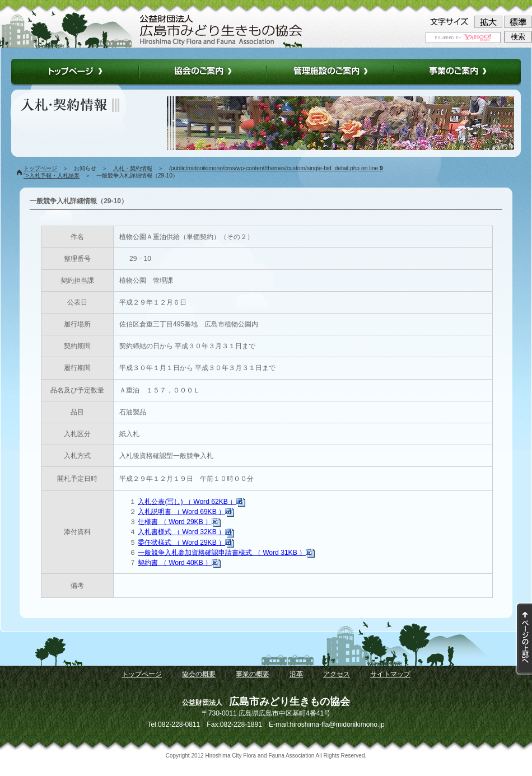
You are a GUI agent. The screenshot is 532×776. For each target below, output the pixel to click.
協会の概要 (199, 674)
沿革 (296, 674)
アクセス (337, 674)
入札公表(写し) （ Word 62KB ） (192, 502)
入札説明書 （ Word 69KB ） (186, 512)
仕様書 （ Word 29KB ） (179, 522)
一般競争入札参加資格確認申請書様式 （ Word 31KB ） (226, 553)
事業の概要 (253, 674)
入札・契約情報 (133, 168)
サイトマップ (390, 674)
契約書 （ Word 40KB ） (179, 563)
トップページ (40, 168)
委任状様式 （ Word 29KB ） (186, 543)
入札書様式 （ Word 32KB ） (186, 532)
